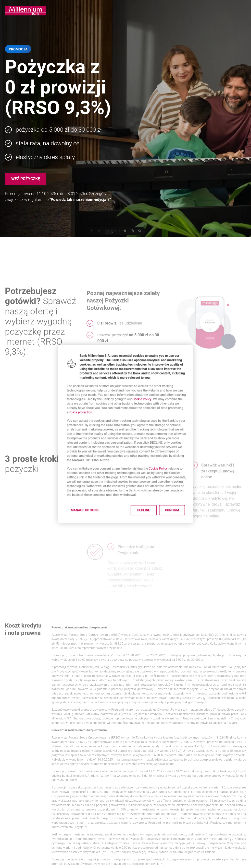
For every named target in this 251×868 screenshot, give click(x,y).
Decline (148, 527)
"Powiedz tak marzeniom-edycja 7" (80, 200)
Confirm (183, 527)
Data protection (71, 407)
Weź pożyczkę (26, 179)
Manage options (75, 527)
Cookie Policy (146, 391)
